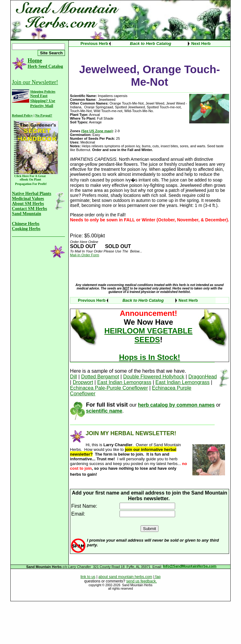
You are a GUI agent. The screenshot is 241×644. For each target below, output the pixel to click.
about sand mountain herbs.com (125, 577)
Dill (73, 377)
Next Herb (201, 43)
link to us (88, 577)
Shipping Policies (43, 91)
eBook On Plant (29, 179)
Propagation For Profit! (30, 184)
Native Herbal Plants (32, 194)
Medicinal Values (28, 199)
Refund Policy (22, 115)
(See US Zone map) (97, 131)
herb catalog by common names (177, 405)
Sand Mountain (27, 214)
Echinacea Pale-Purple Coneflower (109, 388)
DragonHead (203, 377)
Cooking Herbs (26, 229)
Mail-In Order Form (85, 255)
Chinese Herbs (26, 224)
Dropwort (83, 382)
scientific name (104, 411)
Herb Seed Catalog (45, 66)
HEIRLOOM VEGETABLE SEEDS (149, 335)
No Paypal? (44, 115)
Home (35, 61)
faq (158, 577)
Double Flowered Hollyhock (154, 377)
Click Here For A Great (30, 176)
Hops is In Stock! (150, 357)
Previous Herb (94, 43)
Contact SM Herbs (29, 209)
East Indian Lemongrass (124, 382)
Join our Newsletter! (35, 82)
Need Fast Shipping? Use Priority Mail (43, 101)
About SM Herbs (28, 204)
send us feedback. (141, 581)
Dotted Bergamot (100, 377)
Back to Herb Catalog (150, 43)
